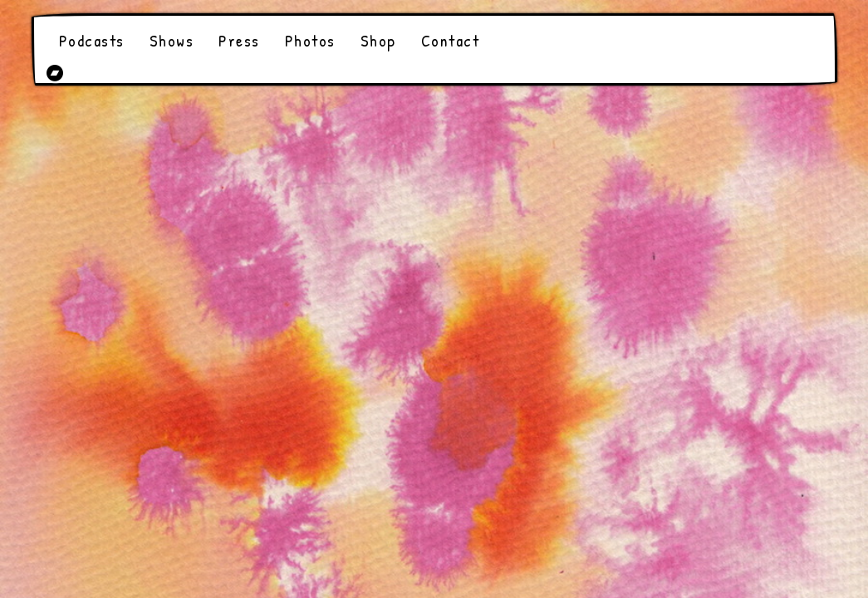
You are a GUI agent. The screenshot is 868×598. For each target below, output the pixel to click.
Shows (172, 40)
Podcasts (92, 40)
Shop (378, 40)
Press (239, 40)
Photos (310, 40)
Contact (451, 40)
